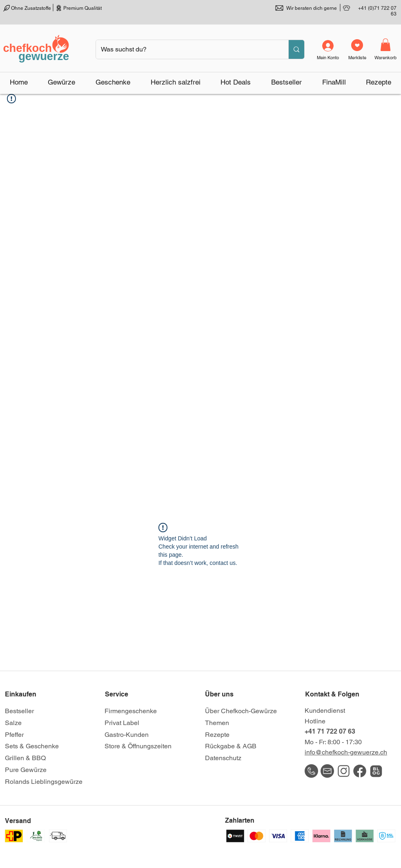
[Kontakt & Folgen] (334, 694)
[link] (385, 45)
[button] (62, 82)
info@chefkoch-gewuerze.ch (346, 752)
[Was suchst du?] (186, 49)
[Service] (134, 694)
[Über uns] (234, 694)
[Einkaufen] (34, 694)
